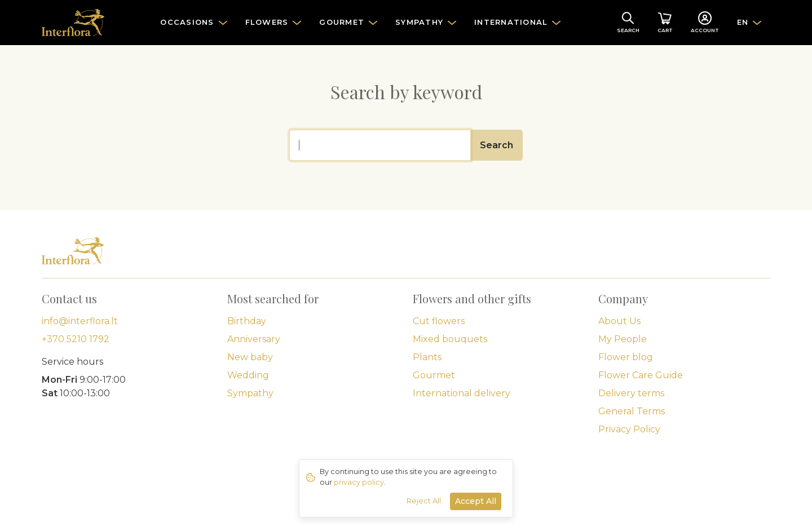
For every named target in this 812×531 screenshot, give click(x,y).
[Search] (380, 145)
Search (497, 145)
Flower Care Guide (641, 375)
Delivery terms (631, 393)
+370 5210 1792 (76, 339)
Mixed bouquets (450, 339)
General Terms (632, 411)
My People (623, 339)
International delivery (462, 393)
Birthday (247, 321)
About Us (619, 321)
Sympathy (250, 393)
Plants (427, 357)
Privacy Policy (629, 429)
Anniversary (254, 339)
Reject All (424, 501)
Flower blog (626, 357)
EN (743, 22)
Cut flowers (439, 321)
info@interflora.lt (80, 321)
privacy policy (359, 482)
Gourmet (434, 375)
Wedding (248, 375)
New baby (250, 357)
